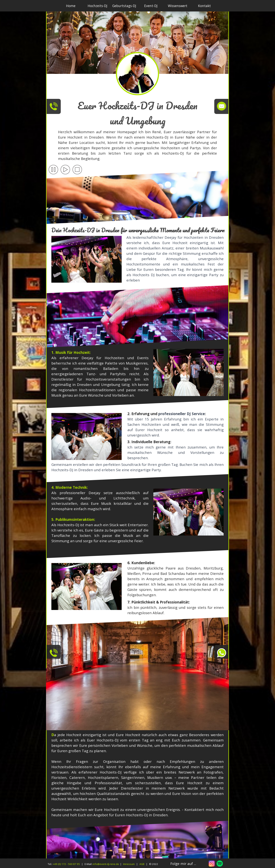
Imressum (129, 864)
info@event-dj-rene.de (106, 864)
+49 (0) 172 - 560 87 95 (66, 864)
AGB (142, 864)
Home (71, 6)
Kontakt (204, 6)
